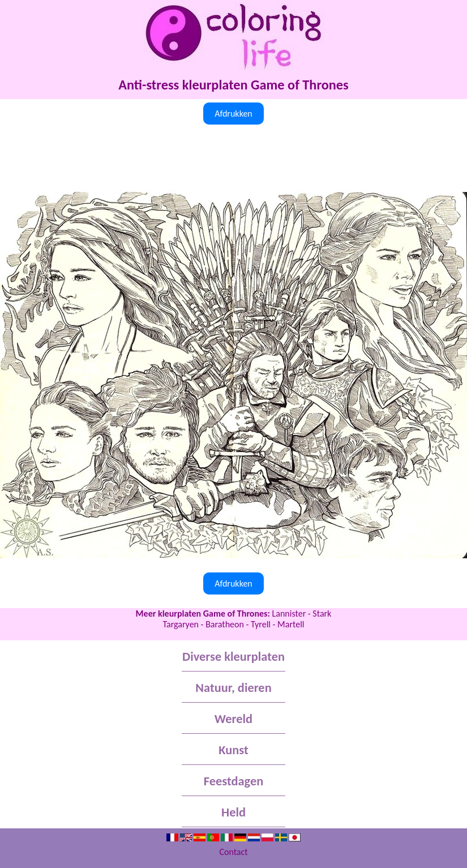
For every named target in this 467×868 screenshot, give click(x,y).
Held (233, 812)
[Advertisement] (233, 159)
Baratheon (225, 624)
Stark (322, 613)
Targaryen (181, 624)
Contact (233, 852)
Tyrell (261, 624)
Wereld (233, 719)
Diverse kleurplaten (233, 657)
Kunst (233, 750)
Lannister (289, 613)
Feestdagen (233, 781)
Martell (291, 624)
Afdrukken (233, 114)
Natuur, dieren (233, 688)
